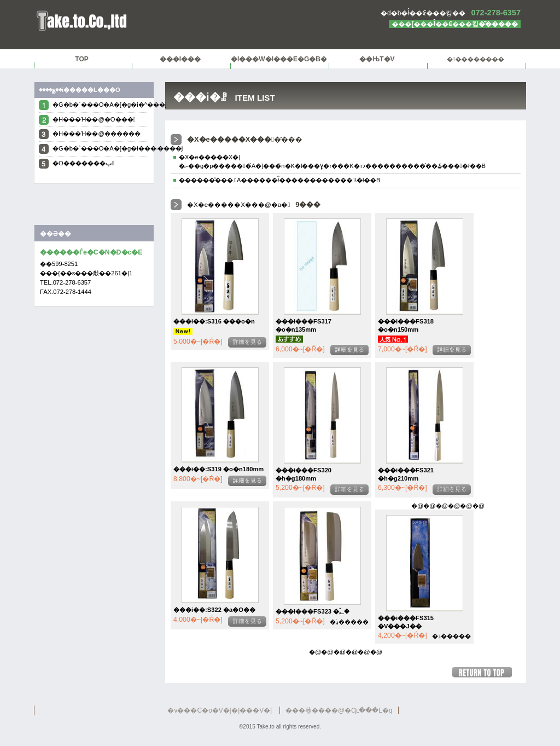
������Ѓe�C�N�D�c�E (171, 21)
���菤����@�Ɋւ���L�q (339, 710)
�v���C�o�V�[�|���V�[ (220, 710)
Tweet (94, 207)
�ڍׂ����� (247, 342)
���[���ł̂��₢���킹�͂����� (455, 24)
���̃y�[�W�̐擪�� (486, 672)
